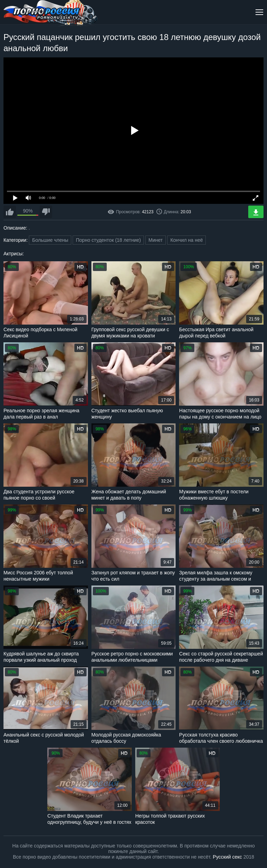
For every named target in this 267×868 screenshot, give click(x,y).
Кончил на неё (187, 240)
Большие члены (50, 240)
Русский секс (227, 857)
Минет (156, 240)
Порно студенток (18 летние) (108, 240)
